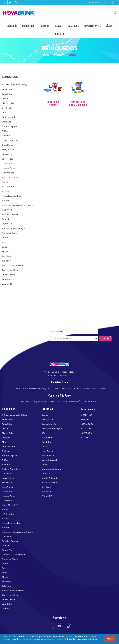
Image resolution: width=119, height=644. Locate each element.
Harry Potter (8, 478)
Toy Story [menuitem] (7, 256)
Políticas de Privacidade (75, 639)
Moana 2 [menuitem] (6, 201)
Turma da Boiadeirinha (13, 591)
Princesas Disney (10, 559)
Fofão (5, 460)
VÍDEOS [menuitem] (109, 26)
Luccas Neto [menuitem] (8, 173)
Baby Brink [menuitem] (7, 94)
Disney (5, 429)
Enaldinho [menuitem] (7, 122)
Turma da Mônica (10, 595)
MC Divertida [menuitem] (8, 187)
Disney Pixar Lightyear (52, 429)
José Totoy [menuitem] (8, 159)
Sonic (5, 573)
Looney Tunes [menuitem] (9, 168)
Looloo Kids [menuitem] (7, 163)
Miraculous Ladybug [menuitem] (12, 196)
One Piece (7, 537)
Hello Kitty (7, 483)
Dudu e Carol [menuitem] (8, 117)
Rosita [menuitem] (5, 242)
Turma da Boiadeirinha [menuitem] (13, 265)
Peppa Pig (7, 550)
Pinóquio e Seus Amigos (14, 555)
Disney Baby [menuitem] (8, 103)
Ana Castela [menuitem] (8, 89)
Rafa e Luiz (7, 564)
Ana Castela (8, 420)
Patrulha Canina (10, 541)
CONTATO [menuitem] (59, 34)
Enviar (106, 339)
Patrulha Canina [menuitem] (10, 214)
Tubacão (6, 586)
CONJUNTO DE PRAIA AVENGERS (78, 104)
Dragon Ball (47, 438)
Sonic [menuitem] (5, 247)
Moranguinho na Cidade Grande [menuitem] (18, 205)
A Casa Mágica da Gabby (15, 415)
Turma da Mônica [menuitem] (10, 270)
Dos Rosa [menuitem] (7, 108)
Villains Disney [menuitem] (9, 275)
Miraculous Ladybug (12, 523)
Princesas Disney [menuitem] (10, 233)
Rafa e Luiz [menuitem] (7, 238)
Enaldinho (7, 451)
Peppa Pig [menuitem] (7, 224)
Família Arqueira (10, 456)
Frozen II (6, 465)
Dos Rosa (7, 438)
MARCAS (85, 420)
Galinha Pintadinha (11, 469)
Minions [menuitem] (6, 191)
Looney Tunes (9, 496)
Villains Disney (9, 600)
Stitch (5, 577)
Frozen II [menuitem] (6, 136)
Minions (6, 519)
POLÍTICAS (86, 429)
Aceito (110, 639)
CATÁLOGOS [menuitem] (73, 26)
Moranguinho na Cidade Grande (18, 532)
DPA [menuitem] (4, 112)
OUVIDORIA (87, 433)
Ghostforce (8, 474)
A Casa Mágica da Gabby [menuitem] (15, 85)
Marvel (5, 510)
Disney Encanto (49, 424)
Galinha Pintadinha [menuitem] (11, 140)
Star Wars (46, 487)
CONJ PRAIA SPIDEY (53, 104)
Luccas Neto (8, 501)
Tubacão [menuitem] (6, 261)
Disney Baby (8, 433)
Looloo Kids (7, 492)
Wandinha (7, 604)
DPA (4, 442)
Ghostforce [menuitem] (8, 145)
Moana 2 (6, 528)
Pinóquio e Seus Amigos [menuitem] (14, 228)
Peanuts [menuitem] (6, 219)
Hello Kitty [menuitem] (7, 154)
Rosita (5, 568)
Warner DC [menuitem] (7, 284)
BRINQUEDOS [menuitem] (28, 26)
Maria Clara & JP (10, 505)
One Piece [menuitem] (7, 210)
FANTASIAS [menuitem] (45, 26)
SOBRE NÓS (87, 415)
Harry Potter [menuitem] (8, 150)
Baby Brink (7, 424)
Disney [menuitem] (5, 99)
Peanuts (6, 546)
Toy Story (7, 582)
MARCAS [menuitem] (59, 26)
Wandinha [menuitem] (7, 279)
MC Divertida (8, 514)
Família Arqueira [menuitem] (10, 126)
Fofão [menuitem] (5, 131)
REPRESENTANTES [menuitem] (92, 26)
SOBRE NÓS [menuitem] (12, 26)
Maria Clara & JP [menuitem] (10, 177)
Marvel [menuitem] (5, 182)
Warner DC (7, 609)
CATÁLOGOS (87, 424)
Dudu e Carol (8, 447)
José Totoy (8, 487)
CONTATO (86, 438)
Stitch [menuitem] (5, 251)
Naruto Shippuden (50, 478)
